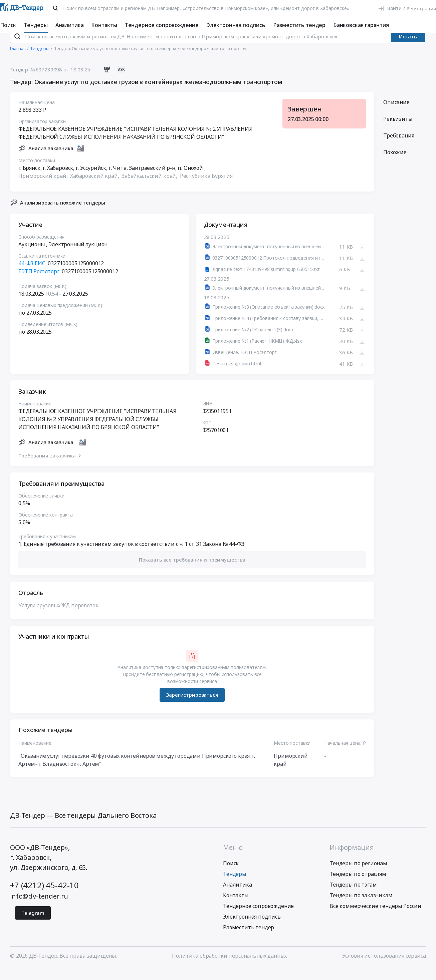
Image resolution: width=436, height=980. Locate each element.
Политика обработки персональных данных (229, 968)
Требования (399, 147)
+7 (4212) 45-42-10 (44, 897)
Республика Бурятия (206, 188)
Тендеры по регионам (358, 875)
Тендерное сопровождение (162, 25)
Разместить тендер (299, 25)
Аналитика (70, 25)
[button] (192, 572)
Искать (408, 48)
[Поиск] (55, 8)
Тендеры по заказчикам (361, 907)
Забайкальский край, (150, 188)
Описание (396, 114)
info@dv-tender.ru (39, 908)
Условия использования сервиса (384, 968)
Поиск (8, 25)
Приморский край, (44, 188)
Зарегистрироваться (192, 707)
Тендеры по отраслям (358, 886)
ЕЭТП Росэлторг (39, 284)
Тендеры (36, 25)
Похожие (395, 164)
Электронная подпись (236, 25)
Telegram (33, 925)
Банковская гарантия (361, 25)
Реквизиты (398, 131)
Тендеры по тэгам (353, 897)
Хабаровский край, (95, 188)
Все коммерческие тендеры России (375, 918)
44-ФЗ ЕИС (32, 276)
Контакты (104, 25)
